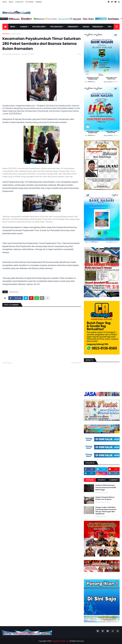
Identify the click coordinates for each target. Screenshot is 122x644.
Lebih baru (8, 363)
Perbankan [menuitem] (73, 27)
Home (5, 2)
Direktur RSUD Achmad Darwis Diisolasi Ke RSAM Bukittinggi (106, 487)
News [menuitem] (13, 27)
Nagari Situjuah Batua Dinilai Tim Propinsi (105, 498)
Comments (114, 480)
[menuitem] (5, 27)
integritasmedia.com (60, 641)
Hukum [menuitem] (86, 27)
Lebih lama (75, 363)
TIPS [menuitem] (110, 27)
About (11, 2)
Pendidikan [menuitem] (98, 27)
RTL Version (30, 2)
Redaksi (39, 2)
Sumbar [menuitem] (24, 27)
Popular (90, 480)
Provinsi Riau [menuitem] (56, 27)
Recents (102, 480)
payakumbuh (16, 34)
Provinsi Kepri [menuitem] (39, 27)
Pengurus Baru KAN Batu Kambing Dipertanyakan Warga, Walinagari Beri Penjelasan (106, 511)
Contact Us (19, 2)
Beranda (6, 34)
